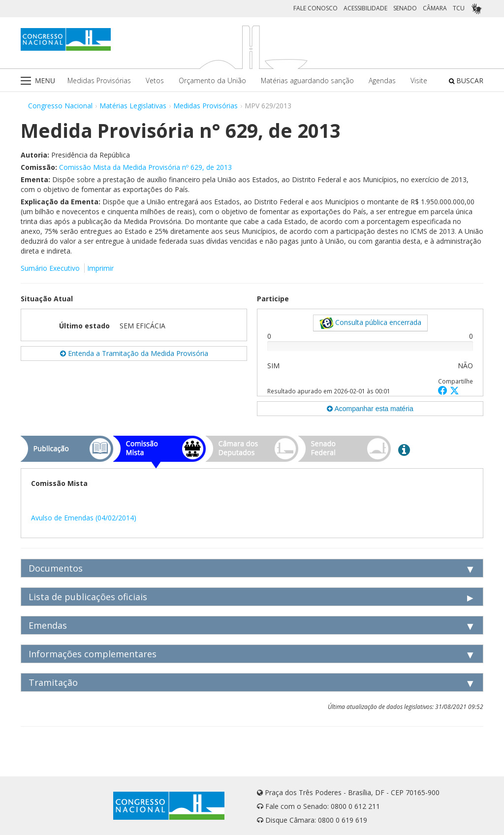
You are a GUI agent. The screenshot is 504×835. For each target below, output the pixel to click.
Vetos (155, 80)
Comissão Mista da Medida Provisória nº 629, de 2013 (145, 167)
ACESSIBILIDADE (365, 8)
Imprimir (100, 268)
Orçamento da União (212, 80)
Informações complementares (93, 654)
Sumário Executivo (50, 268)
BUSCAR (466, 80)
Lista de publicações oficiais (88, 597)
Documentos (56, 568)
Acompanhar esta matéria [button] (370, 409)
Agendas (382, 80)
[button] (444, 390)
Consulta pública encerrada (370, 323)
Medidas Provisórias (99, 80)
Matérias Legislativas (133, 106)
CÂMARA (435, 8)
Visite (419, 80)
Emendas (48, 625)
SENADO (405, 8)
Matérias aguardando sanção (307, 80)
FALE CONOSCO (315, 8)
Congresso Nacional (60, 106)
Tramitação (53, 682)
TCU (459, 8)
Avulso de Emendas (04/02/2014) (84, 518)
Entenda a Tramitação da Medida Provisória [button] (134, 353)
